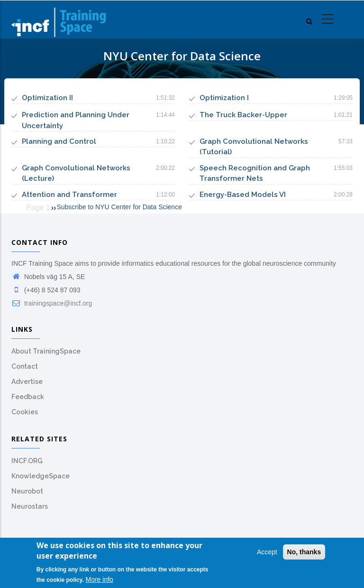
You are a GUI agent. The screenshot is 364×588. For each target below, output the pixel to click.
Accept (267, 553)
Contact (25, 366)
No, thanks (304, 553)
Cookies (25, 412)
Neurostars (30, 506)
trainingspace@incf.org (52, 303)
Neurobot (27, 491)
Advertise (27, 382)
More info (100, 581)
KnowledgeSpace (41, 476)
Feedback (28, 397)
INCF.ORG (27, 461)
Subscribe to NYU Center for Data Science (119, 207)
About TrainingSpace (46, 351)
